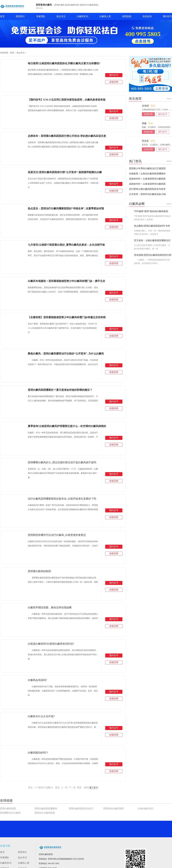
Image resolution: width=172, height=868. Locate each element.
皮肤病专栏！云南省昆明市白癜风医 (147, 179)
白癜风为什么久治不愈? (41, 716)
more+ (169, 99)
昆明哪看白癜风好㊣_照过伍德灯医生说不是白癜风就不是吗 (62, 462)
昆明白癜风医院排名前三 (81, 809)
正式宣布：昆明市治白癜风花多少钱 (147, 194)
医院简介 (20, 16)
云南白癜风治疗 (146, 809)
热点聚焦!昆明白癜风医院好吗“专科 (152, 226)
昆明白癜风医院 (8, 809)
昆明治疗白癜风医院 (45, 813)
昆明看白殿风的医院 (39, 571)
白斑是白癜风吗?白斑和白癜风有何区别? (51, 644)
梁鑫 (144, 123)
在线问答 (114, 82)
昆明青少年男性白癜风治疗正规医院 (147, 168)
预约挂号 (167, 16)
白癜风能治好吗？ (38, 753)
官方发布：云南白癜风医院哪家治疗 (152, 240)
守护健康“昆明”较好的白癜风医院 (151, 211)
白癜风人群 (105, 16)
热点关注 (61, 16)
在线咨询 (147, 16)
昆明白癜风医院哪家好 (46, 809)
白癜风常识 (83, 16)
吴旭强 (146, 106)
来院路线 (127, 16)
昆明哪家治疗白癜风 (10, 813)
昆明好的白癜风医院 (114, 809)
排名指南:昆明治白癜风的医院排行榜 (153, 255)
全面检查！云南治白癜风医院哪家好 (147, 174)
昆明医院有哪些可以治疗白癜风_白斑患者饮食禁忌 (57, 535)
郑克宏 (146, 141)
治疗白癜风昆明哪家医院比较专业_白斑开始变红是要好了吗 (62, 499)
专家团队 (41, 16)
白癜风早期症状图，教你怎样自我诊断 (50, 608)
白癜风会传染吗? (37, 680)
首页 (2, 16)
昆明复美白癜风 (44, 5)
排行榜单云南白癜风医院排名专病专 (147, 189)
